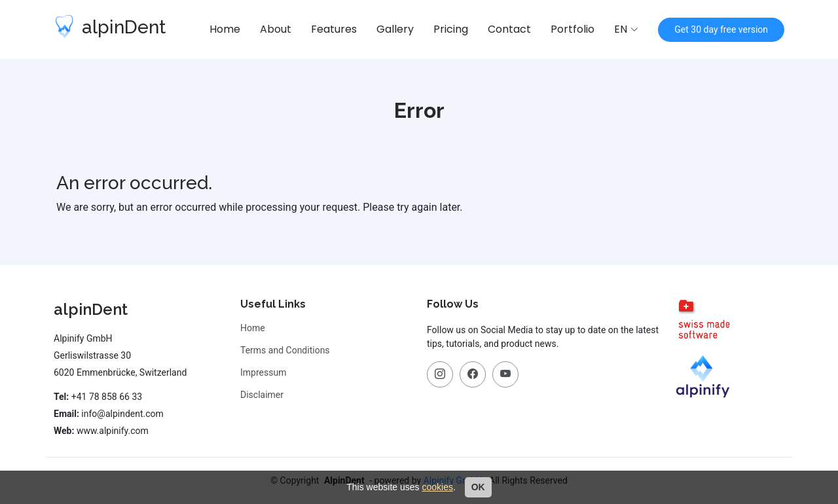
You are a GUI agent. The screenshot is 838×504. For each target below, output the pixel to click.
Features (334, 29)
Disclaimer (262, 395)
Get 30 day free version (721, 29)
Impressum (263, 372)
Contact (509, 29)
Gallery (395, 29)
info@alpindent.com (122, 414)
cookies (437, 487)
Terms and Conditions (285, 350)
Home (225, 29)
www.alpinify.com (113, 431)
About (276, 29)
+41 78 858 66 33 (107, 397)
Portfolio (573, 29)
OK (478, 487)
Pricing (451, 29)
